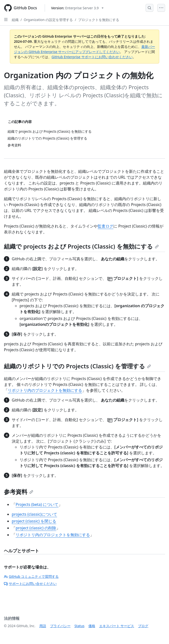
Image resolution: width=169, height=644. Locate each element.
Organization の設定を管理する (48, 20)
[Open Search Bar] (149, 8)
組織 (15, 20)
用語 (43, 626)
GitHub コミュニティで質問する (31, 576)
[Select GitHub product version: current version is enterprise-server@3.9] (77, 8)
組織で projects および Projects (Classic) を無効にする (81, 246)
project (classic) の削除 (36, 528)
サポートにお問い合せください (30, 584)
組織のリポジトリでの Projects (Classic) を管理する (77, 366)
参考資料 (19, 492)
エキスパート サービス (117, 626)
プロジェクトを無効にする (99, 20)
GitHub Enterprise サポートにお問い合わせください (92, 57)
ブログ (143, 626)
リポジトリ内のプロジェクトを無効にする (45, 390)
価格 (92, 626)
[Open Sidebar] (6, 20)
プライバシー (60, 626)
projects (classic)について (34, 514)
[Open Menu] (161, 8)
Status (79, 626)
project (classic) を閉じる (34, 521)
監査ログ (106, 226)
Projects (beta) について (37, 504)
